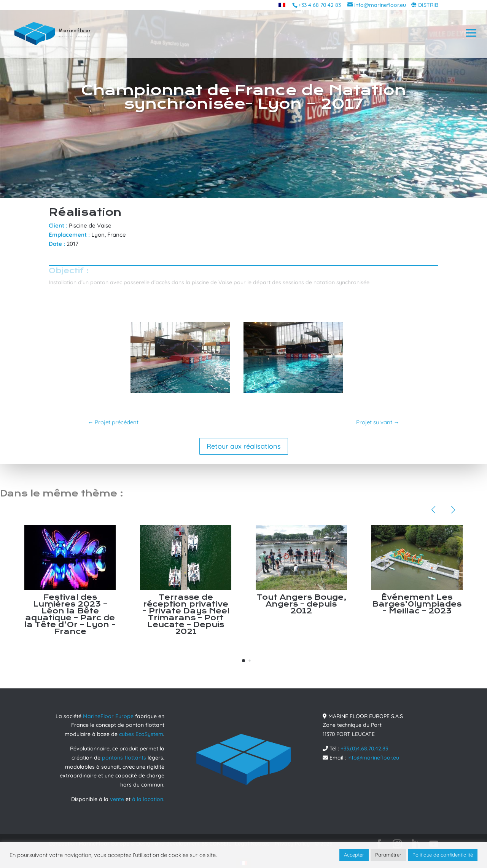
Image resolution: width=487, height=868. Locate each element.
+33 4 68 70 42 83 (320, 5)
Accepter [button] (354, 855)
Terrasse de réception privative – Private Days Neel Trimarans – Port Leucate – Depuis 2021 (186, 614)
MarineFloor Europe (108, 716)
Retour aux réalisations (244, 446)
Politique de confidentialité (443, 855)
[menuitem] (282, 5)
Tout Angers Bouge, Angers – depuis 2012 (301, 604)
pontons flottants (124, 758)
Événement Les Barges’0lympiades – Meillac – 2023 (417, 604)
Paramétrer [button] (388, 855)
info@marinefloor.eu (373, 758)
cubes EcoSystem (141, 734)
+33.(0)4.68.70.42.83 (364, 749)
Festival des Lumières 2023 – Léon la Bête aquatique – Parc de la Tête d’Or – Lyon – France (70, 614)
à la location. (148, 799)
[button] (243, 661)
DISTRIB (428, 5)
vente (117, 799)
